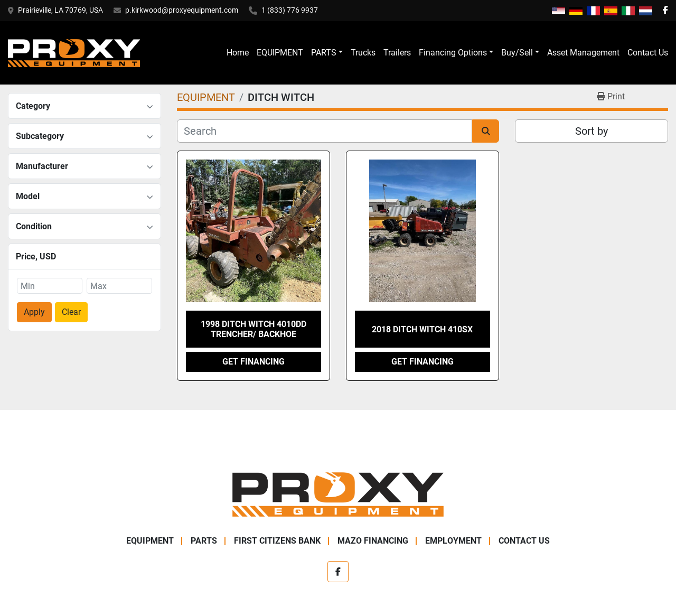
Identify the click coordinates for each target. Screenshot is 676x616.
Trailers (397, 53)
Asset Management (583, 53)
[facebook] (665, 11)
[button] (327, 53)
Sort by (591, 131)
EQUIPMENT (280, 53)
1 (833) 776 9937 (290, 10)
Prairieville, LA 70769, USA (60, 10)
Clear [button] (71, 312)
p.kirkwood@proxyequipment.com (182, 10)
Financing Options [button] (453, 53)
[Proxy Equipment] (338, 494)
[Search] (325, 131)
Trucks (363, 53)
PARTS (324, 53)
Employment (453, 541)
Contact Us (648, 53)
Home (238, 53)
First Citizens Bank (277, 541)
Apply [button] (34, 312)
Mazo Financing (373, 541)
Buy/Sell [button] (517, 53)
